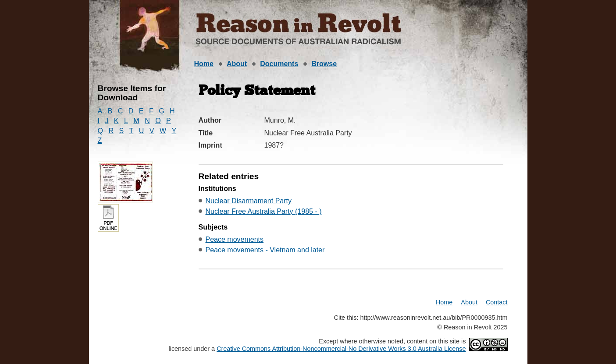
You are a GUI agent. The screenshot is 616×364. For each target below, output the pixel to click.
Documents (279, 64)
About (237, 64)
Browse (324, 64)
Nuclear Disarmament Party (249, 201)
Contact (497, 302)
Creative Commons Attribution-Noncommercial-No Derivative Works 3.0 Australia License (341, 349)
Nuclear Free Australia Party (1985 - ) (264, 211)
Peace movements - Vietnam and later (265, 250)
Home (204, 64)
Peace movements (235, 239)
